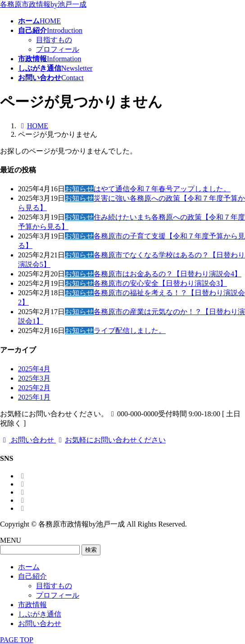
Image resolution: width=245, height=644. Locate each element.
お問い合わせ (40, 624)
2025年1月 (34, 397)
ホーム (29, 567)
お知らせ (79, 189)
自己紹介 (32, 576)
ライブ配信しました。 (130, 331)
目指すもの (54, 40)
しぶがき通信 (40, 614)
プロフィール (58, 49)
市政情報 (32, 605)
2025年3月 (34, 378)
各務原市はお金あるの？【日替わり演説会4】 (168, 274)
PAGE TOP (17, 640)
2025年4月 (34, 369)
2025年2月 (34, 388)
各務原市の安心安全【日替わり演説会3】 (160, 283)
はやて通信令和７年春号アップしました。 (162, 189)
